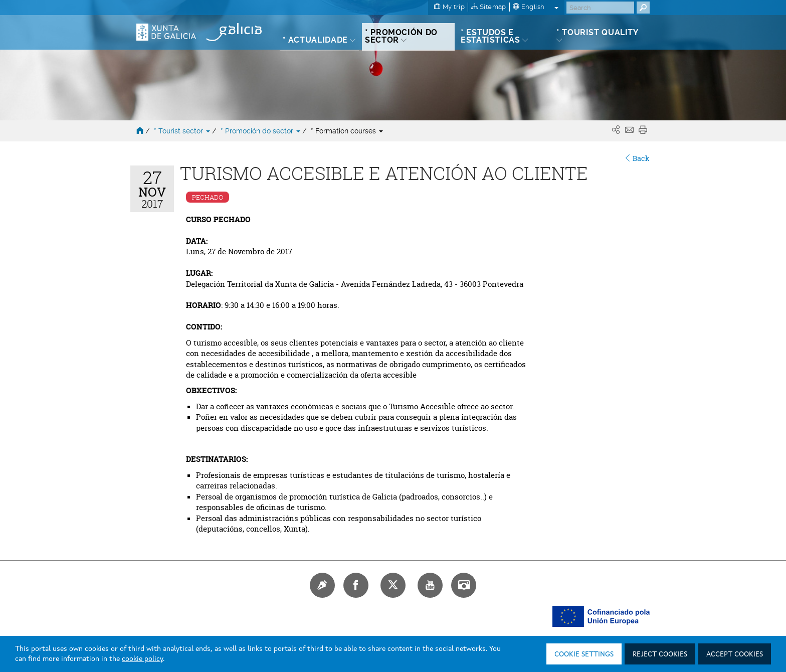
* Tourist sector (183, 131)
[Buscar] (600, 8)
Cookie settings (584, 654)
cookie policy (142, 659)
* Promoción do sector (261, 131)
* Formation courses (347, 131)
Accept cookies (735, 654)
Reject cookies (660, 654)
